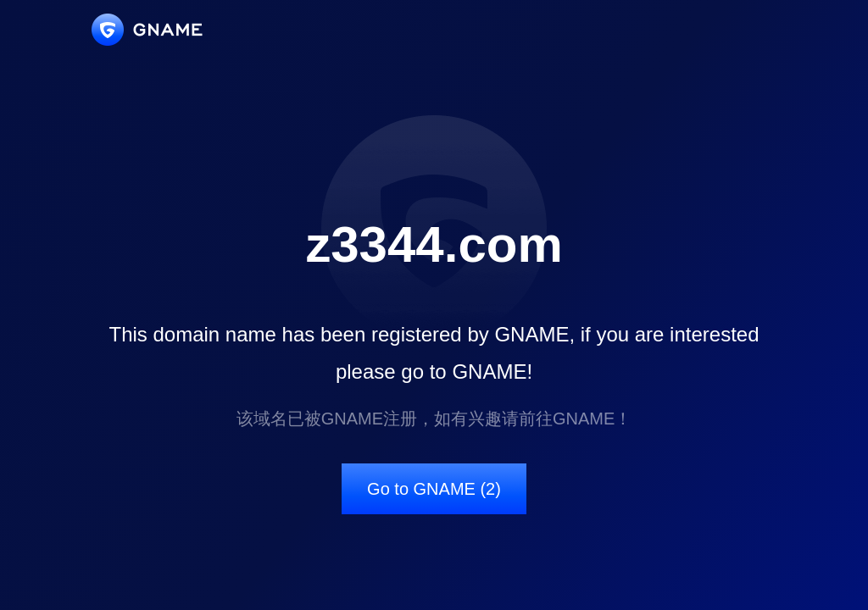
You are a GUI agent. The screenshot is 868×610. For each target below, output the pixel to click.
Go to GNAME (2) (434, 489)
